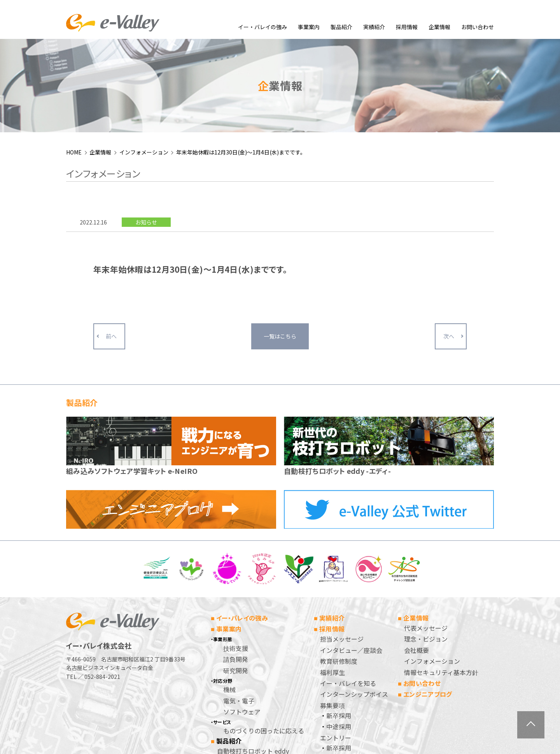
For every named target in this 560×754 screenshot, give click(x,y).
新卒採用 (339, 631)
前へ (111, 252)
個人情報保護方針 (345, 685)
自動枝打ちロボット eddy (253, 666)
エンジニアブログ (428, 610)
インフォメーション (144, 67)
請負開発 (236, 575)
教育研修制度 (339, 577)
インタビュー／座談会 (351, 565)
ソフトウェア (242, 627)
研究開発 (236, 586)
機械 (229, 605)
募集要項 (332, 621)
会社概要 (416, 565)
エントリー (336, 653)
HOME (74, 67)
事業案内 (309, 27)
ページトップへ (531, 725)
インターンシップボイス (354, 610)
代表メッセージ (426, 543)
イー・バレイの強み (262, 27)
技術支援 (236, 563)
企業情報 (439, 27)
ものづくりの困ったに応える (264, 646)
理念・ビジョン (426, 554)
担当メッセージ (342, 554)
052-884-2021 (102, 592)
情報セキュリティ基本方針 (441, 587)
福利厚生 (332, 587)
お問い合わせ (478, 27)
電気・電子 (239, 616)
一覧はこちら (280, 252)
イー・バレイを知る (348, 598)
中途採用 (339, 642)
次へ (449, 252)
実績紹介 (374, 27)
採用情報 (407, 27)
